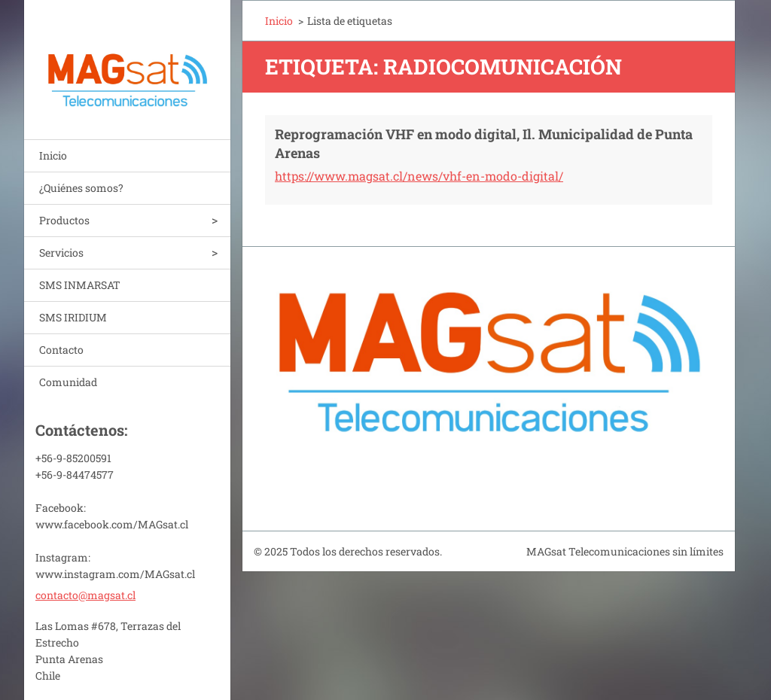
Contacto (61, 350)
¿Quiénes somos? (81, 188)
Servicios (61, 253)
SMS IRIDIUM (73, 317)
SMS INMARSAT (80, 285)
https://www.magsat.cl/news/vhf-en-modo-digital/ (419, 176)
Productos (64, 220)
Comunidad (68, 382)
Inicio (53, 155)
